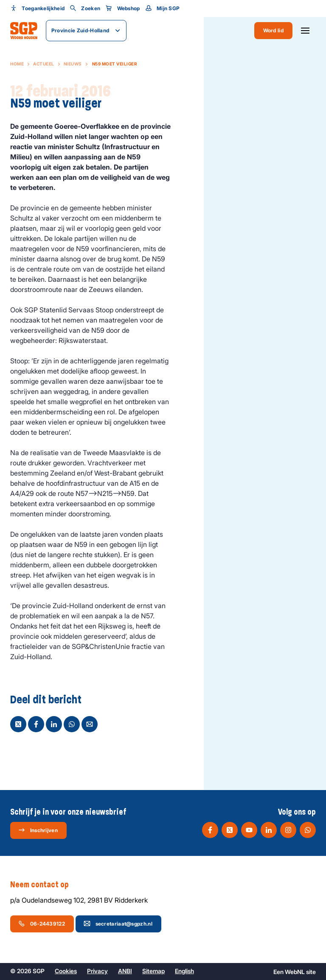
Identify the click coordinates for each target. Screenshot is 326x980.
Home (17, 64)
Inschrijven (38, 830)
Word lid (273, 30)
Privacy (97, 971)
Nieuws (73, 64)
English (184, 971)
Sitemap (153, 971)
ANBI (125, 971)
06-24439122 (42, 923)
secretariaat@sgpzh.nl (118, 923)
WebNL (295, 972)
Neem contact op (44, 885)
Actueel (44, 64)
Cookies (66, 971)
